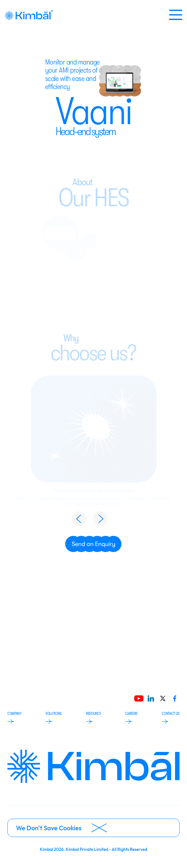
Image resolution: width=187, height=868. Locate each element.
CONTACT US (171, 718)
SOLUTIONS (54, 718)
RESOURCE (93, 718)
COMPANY (14, 718)
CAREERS (132, 718)
